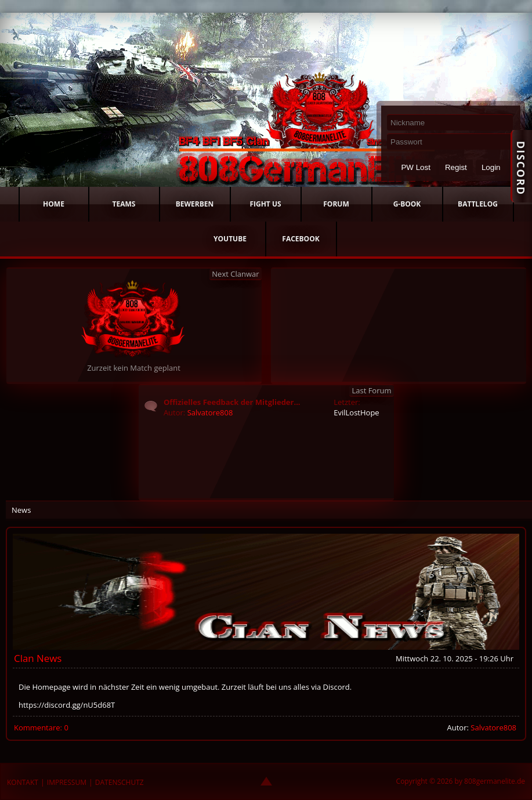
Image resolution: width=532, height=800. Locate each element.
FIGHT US (265, 204)
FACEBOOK (301, 239)
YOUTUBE (230, 239)
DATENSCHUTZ (120, 782)
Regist (456, 167)
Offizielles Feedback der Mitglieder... (232, 402)
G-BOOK (407, 204)
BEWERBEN (195, 204)
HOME (54, 204)
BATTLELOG (478, 204)
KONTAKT (23, 782)
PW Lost (415, 167)
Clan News (38, 658)
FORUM (336, 204)
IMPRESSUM (67, 782)
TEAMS (124, 204)
